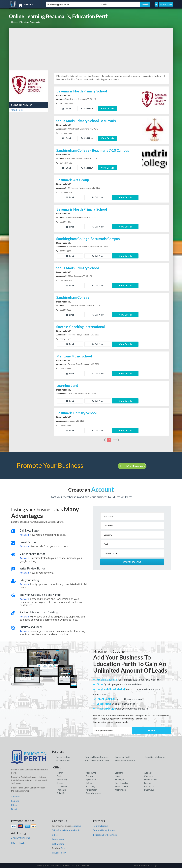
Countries (16, 797)
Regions (15, 801)
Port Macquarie (93, 793)
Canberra (149, 776)
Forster (148, 783)
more (116, 440)
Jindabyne (120, 780)
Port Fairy (149, 786)
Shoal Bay (90, 786)
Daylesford (62, 786)
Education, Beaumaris (30, 22)
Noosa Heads (151, 780)
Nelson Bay (62, 780)
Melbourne (91, 773)
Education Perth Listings (146, 865)
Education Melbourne (155, 757)
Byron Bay (91, 780)
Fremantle (61, 790)
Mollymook (120, 790)
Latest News (58, 839)
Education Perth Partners (105, 835)
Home (14, 22)
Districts (15, 809)
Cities (14, 805)
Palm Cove (149, 790)
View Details (107, 108)
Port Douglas (121, 783)
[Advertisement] (91, 49)
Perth (59, 776)
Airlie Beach (91, 790)
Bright (60, 783)
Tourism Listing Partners (97, 757)
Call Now (87, 108)
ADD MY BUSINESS (20, 838)
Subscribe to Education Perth (66, 830)
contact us (76, 826)
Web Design (58, 844)
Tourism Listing (63, 757)
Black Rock (17, 110)
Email (67, 108)
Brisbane (119, 773)
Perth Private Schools (125, 760)
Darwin (89, 776)
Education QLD (63, 760)
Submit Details (132, 562)
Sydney (60, 773)
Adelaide (148, 773)
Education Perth (123, 757)
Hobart (118, 776)
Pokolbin (61, 793)
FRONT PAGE (18, 843)
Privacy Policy (59, 853)
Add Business (166, 4)
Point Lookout (122, 786)
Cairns (89, 783)
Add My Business (132, 466)
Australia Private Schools (97, 760)
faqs (63, 848)
